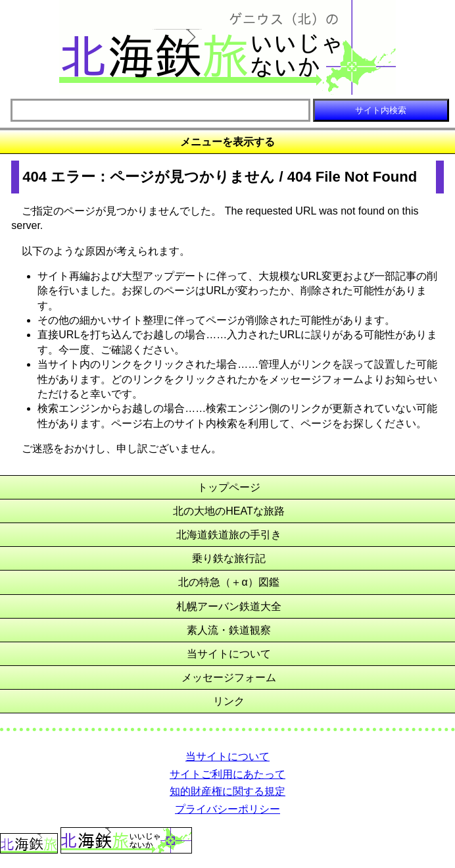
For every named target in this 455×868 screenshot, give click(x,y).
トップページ (229, 487)
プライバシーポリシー (228, 809)
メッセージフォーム (229, 677)
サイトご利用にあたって (228, 774)
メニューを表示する (228, 142)
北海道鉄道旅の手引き (229, 535)
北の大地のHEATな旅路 (228, 511)
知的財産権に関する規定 (228, 791)
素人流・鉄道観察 (229, 630)
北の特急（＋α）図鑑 (228, 582)
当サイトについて (229, 654)
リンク (229, 701)
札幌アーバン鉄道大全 (229, 606)
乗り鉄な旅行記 (229, 558)
